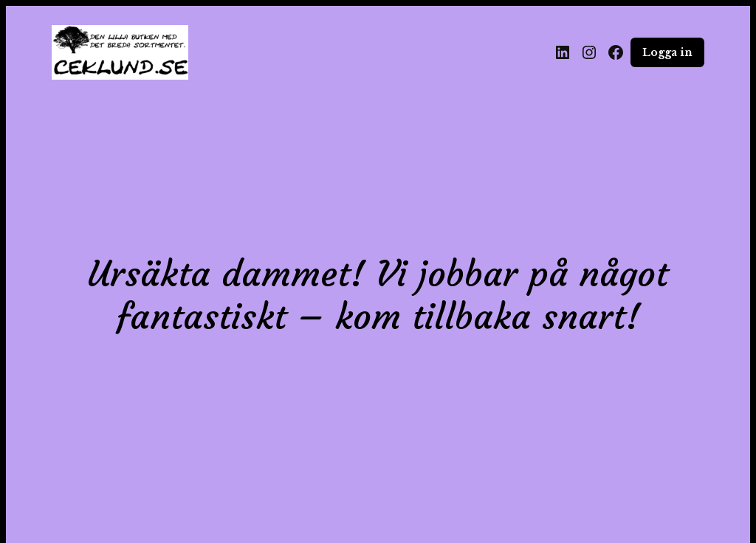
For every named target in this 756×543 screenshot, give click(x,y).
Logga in (667, 52)
